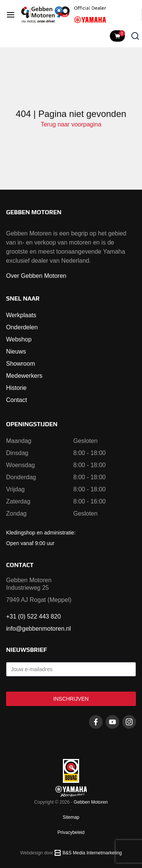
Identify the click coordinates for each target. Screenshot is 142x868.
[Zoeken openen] (135, 36)
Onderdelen (22, 327)
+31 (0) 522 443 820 (34, 616)
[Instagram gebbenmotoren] (129, 722)
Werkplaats (21, 315)
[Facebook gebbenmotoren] (96, 722)
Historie (16, 388)
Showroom (20, 364)
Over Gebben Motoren (36, 276)
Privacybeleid (71, 832)
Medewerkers (24, 376)
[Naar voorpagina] (45, 15)
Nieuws (16, 351)
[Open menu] (11, 15)
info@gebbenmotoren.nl (38, 629)
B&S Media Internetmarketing (92, 853)
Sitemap (71, 817)
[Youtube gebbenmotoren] (112, 722)
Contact (16, 400)
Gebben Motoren (91, 802)
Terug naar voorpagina (71, 124)
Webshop (19, 339)
